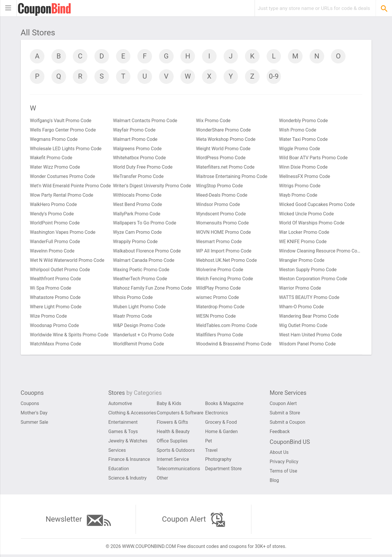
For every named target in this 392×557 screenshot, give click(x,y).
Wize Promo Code (49, 318)
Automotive (120, 405)
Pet (209, 443)
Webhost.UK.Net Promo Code (227, 261)
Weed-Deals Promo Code (222, 196)
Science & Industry (128, 480)
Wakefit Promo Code (51, 159)
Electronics (217, 415)
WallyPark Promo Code (137, 215)
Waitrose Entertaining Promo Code (232, 177)
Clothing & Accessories (132, 415)
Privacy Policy (284, 464)
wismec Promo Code (218, 299)
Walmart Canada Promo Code (144, 261)
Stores (135, 395)
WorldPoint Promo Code (55, 224)
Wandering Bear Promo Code (309, 318)
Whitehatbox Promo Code (140, 159)
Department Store (224, 471)
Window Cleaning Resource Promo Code (321, 252)
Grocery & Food (221, 424)
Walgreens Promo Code (138, 149)
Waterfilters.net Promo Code (226, 168)
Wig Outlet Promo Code (303, 327)
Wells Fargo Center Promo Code (63, 130)
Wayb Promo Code (298, 196)
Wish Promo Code (298, 130)
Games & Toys (123, 434)
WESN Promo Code (216, 318)
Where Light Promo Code (56, 308)
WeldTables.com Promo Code (227, 327)
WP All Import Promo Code (224, 252)
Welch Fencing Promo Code (225, 280)
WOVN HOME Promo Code (224, 233)
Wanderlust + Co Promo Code (144, 336)
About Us (279, 455)
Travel (211, 452)
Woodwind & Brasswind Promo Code (234, 346)
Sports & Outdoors (176, 452)
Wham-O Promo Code (302, 308)
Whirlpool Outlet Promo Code (60, 271)
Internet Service (173, 462)
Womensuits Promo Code (223, 224)
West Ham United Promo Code (311, 336)
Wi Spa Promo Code (51, 289)
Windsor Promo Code (218, 205)
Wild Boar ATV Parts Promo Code (314, 159)
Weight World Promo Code (223, 149)
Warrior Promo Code (300, 289)
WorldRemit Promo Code (139, 346)
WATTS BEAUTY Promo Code (310, 299)
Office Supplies (172, 443)
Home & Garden (222, 434)
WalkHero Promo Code (54, 205)
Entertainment (123, 424)
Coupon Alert (283, 405)
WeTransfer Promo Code (139, 177)
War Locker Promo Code (304, 233)
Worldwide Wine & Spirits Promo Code (70, 336)
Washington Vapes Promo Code (63, 233)
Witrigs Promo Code (300, 187)
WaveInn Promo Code (52, 252)
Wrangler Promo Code (302, 261)
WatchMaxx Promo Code (56, 346)
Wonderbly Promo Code (304, 121)
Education (119, 471)
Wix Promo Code (214, 121)
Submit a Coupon (288, 424)
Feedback (280, 434)
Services (117, 452)
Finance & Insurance (129, 462)
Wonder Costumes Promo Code (63, 177)
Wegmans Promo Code (54, 140)
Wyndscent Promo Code (221, 215)
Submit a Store (285, 415)
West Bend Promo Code (138, 205)
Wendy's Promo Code (52, 215)
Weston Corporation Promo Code (313, 280)
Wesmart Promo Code (219, 243)
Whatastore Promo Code (56, 299)
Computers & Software (180, 415)
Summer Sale (35, 424)
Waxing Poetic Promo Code (141, 271)
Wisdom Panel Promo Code (308, 346)
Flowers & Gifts (172, 424)
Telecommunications (178, 471)
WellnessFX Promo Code (305, 177)
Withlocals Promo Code (138, 196)
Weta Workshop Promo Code (226, 140)
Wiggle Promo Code (300, 149)
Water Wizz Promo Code (55, 168)
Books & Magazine (225, 405)
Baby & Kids (169, 405)
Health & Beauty (173, 434)
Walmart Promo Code (135, 140)
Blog (274, 483)
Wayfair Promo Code (134, 130)
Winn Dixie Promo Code (304, 168)
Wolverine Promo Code (220, 271)
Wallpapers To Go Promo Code (145, 224)
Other (162, 480)
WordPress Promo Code (221, 159)
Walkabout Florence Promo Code (147, 252)
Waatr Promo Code (133, 318)
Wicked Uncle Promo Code (307, 215)
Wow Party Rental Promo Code (62, 196)
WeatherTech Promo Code (140, 280)
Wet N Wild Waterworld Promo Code (68, 261)
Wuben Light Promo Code (140, 308)
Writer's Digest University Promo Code (152, 187)
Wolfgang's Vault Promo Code (61, 121)
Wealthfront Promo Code (56, 280)
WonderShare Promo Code (224, 130)
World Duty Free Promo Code (143, 168)
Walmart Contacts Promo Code (145, 121)
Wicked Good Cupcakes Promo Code (317, 205)
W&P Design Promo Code (139, 327)
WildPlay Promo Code (219, 289)
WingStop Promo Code (220, 187)
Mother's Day (34, 415)
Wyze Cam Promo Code (138, 233)
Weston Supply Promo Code (308, 271)
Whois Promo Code (133, 299)
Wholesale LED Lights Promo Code (66, 149)
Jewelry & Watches (128, 443)
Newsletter (78, 522)
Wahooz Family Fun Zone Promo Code (153, 289)
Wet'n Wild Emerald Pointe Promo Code (71, 187)
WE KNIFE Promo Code (303, 243)
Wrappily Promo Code (136, 243)
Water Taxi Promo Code (304, 140)
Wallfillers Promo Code (220, 336)
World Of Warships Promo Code (312, 224)
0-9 (275, 77)
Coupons (30, 405)
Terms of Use (284, 473)
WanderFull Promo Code (55, 243)
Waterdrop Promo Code (221, 308)
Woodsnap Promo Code (55, 327)
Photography (218, 462)
